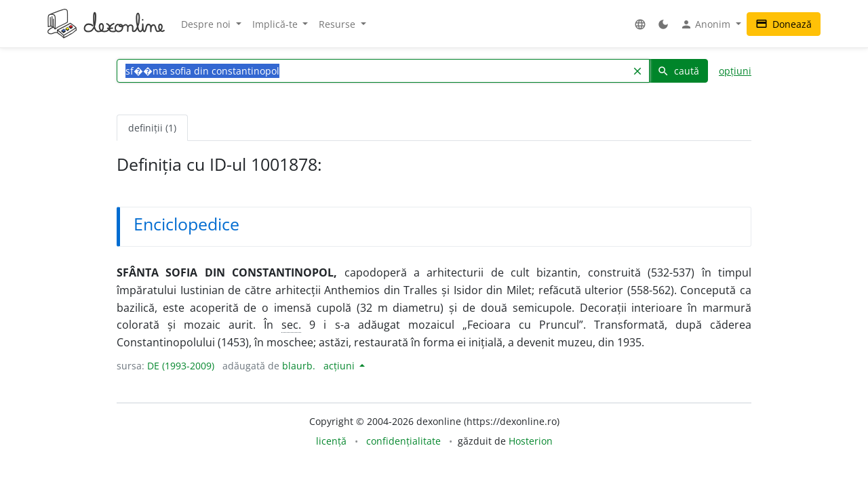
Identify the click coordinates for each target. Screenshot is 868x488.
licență (331, 441)
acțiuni (340, 366)
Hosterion (531, 441)
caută (678, 71)
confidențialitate (403, 441)
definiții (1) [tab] (152, 128)
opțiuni (735, 71)
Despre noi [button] (207, 24)
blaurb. (299, 366)
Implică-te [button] (276, 24)
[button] (640, 24)
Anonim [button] (707, 24)
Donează (784, 24)
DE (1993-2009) (181, 366)
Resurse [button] (338, 24)
